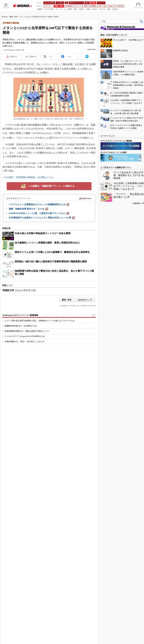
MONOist (5, 54)
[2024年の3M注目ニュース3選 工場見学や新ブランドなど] (39, 251)
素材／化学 (14, 54)
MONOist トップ (85, 337)
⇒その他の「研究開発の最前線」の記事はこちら (28, 215)
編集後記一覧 (139, 542)
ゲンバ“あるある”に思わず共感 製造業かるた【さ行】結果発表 (129, 514)
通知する (33, 94)
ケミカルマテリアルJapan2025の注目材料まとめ (25, 385)
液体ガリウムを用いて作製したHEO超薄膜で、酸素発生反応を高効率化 (52, 289)
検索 (142, 59)
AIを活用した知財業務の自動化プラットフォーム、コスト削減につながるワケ (129, 524)
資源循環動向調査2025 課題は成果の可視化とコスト (27, 379)
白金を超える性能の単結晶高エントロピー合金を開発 (43, 271)
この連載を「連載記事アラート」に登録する (51, 223)
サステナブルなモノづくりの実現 (113, 491)
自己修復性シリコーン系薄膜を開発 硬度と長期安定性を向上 (47, 280)
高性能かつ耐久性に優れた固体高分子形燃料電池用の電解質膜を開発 (51, 299)
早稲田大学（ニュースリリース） (20, 328)
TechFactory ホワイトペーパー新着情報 (20, 364)
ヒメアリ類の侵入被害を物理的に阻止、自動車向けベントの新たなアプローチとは (39, 369)
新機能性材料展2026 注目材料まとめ (21, 374)
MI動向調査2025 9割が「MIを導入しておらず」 (25, 390)
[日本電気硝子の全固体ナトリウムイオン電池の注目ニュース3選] (42, 255)
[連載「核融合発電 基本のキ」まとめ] (28, 246)
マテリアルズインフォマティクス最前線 (116, 479)
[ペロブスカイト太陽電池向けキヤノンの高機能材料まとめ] (39, 242)
